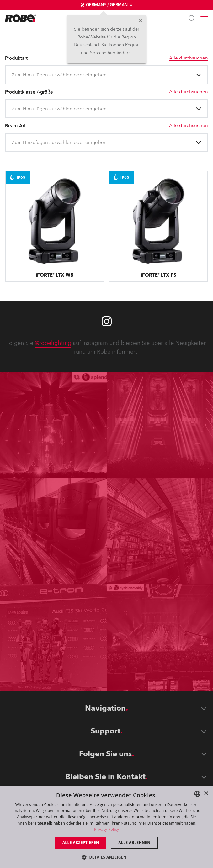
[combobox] (13, 75)
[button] (106, 857)
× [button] (206, 794)
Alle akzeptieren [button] (81, 842)
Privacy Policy (106, 829)
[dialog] (106, 827)
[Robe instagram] (107, 321)
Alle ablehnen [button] (134, 842)
